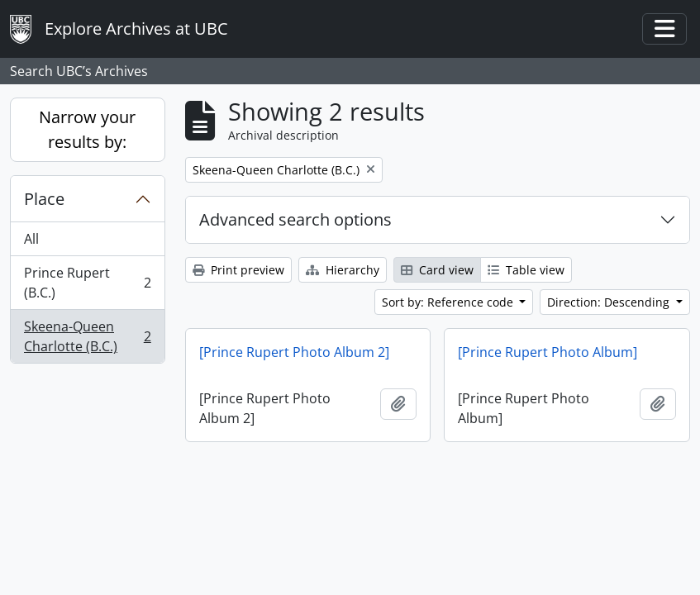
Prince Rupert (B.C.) (87, 283)
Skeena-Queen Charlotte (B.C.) (87, 336)
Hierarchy (343, 270)
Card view (437, 270)
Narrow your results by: (87, 129)
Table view (526, 270)
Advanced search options (295, 219)
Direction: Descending (610, 302)
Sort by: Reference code (449, 302)
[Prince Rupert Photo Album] (548, 352)
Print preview (238, 270)
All (31, 239)
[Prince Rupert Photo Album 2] (294, 352)
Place (44, 199)
